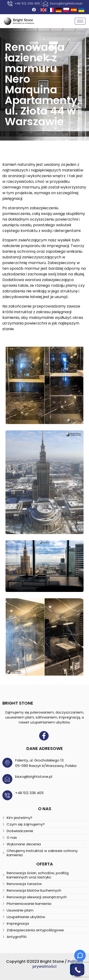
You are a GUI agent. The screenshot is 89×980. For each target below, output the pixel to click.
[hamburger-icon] (80, 21)
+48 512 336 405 (29, 793)
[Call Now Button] (78, 970)
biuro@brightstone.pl (34, 777)
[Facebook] (34, 10)
